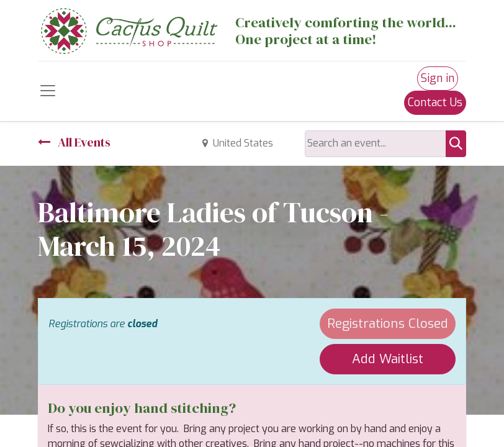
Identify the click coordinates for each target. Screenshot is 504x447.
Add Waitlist (388, 359)
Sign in (438, 78)
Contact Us (435, 102)
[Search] (456, 144)
